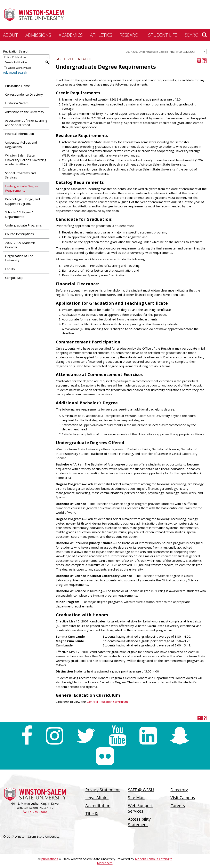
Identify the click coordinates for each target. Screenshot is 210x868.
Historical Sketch (17, 103)
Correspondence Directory (24, 94)
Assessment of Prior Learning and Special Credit (26, 123)
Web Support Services (140, 808)
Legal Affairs (97, 798)
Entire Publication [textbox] (15, 57)
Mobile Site (105, 863)
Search (196, 35)
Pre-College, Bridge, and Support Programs (22, 201)
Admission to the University (25, 112)
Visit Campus (183, 798)
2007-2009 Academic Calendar (20, 245)
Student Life (163, 35)
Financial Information (19, 134)
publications (50, 859)
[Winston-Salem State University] (34, 15)
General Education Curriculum (107, 702)
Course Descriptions (19, 234)
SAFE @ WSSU (141, 790)
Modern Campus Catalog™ (153, 859)
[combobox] (166, 51)
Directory (179, 790)
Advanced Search (15, 72)
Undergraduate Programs (23, 225)
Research (130, 35)
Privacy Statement (103, 790)
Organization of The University (19, 258)
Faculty (10, 269)
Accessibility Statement (139, 822)
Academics (71, 35)
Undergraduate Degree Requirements (22, 188)
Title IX (92, 814)
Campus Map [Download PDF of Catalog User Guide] (14, 278)
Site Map (136, 798)
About (10, 35)
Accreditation (98, 806)
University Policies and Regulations (21, 145)
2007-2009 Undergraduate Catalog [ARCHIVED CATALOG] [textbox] (160, 52)
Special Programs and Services (20, 175)
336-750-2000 (35, 812)
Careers (178, 806)
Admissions (38, 35)
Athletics (101, 35)
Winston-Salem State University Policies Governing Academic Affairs (26, 160)
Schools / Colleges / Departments (19, 214)
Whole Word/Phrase (20, 68)
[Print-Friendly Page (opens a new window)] (199, 61)
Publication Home (18, 86)
